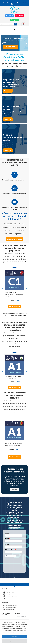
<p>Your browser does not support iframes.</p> (14, 551)
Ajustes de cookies (14, 641)
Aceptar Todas (15, 637)
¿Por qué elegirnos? (11, 47)
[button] (14, 29)
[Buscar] (16, 24)
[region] (14, 632)
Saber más (15, 490)
